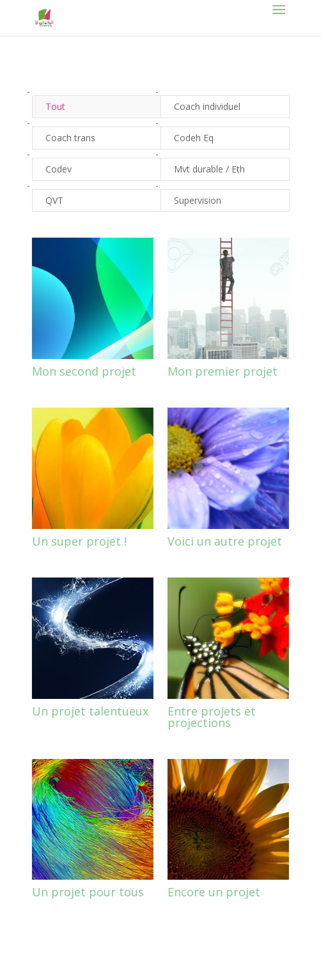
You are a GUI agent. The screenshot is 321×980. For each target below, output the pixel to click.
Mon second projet (84, 371)
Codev (59, 169)
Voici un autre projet (225, 541)
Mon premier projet (223, 371)
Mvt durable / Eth (209, 169)
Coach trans (70, 138)
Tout (55, 106)
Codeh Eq (194, 138)
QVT (54, 200)
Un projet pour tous (88, 892)
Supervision (198, 200)
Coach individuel (207, 106)
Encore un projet (214, 892)
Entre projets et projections (212, 717)
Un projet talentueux (90, 711)
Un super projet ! (79, 541)
